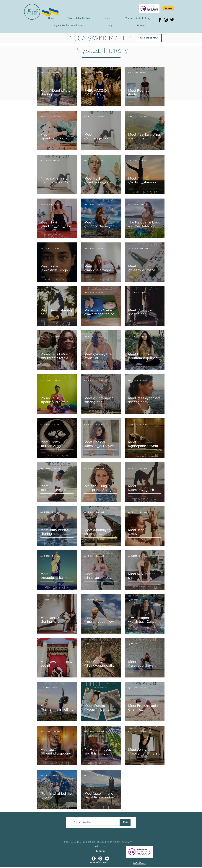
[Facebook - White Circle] (94, 859)
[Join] (125, 822)
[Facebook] (160, 20)
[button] (168, 8)
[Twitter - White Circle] (107, 859)
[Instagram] (166, 20)
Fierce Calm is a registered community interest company (97, 842)
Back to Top (101, 847)
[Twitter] (172, 20)
